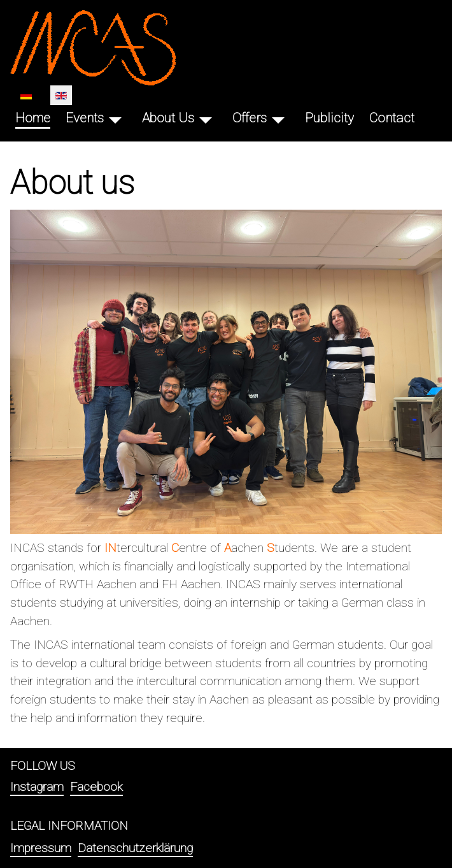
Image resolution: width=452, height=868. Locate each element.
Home (33, 118)
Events (85, 118)
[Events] (115, 118)
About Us (168, 118)
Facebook (96, 787)
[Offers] (278, 118)
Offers (250, 118)
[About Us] (206, 118)
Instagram (37, 787)
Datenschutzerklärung (135, 848)
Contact (392, 118)
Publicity (329, 118)
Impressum (41, 848)
